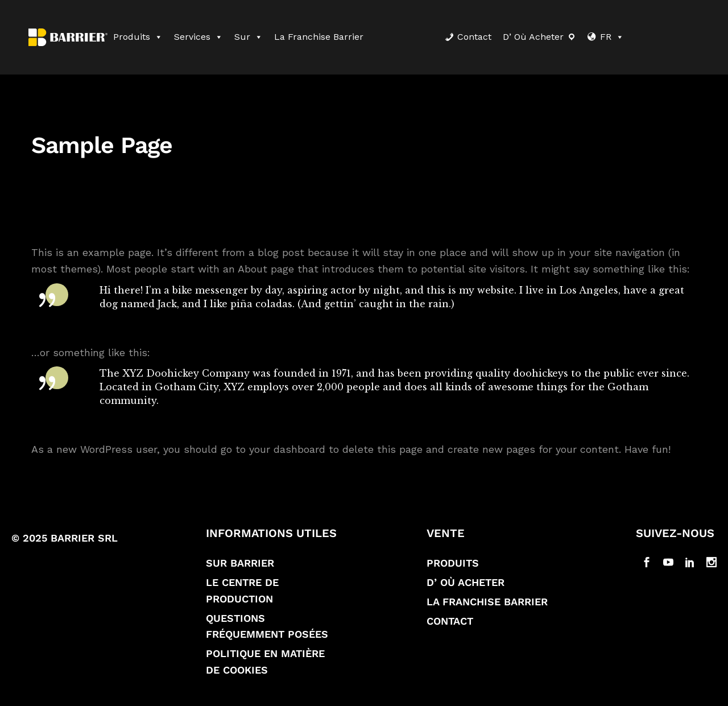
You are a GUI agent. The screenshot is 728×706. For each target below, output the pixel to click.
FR (612, 37)
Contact (474, 37)
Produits (138, 37)
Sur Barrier (240, 568)
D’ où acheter (533, 37)
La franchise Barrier (319, 37)
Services (198, 37)
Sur (249, 37)
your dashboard (287, 454)
